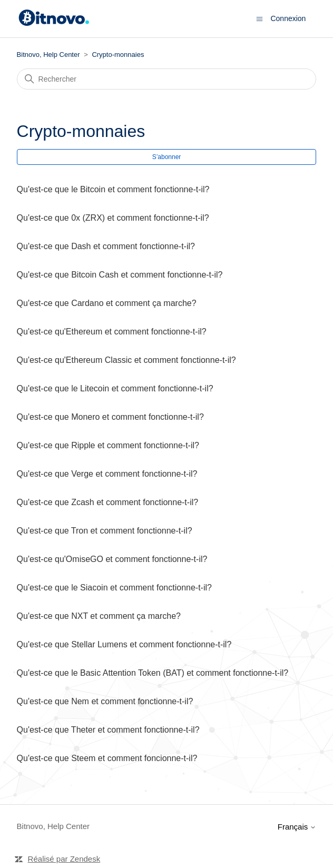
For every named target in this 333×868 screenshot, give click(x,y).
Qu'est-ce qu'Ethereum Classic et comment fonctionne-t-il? (126, 360)
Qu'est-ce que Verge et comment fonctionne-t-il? (107, 474)
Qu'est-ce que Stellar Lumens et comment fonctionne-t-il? (124, 644)
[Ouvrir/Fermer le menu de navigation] (259, 18)
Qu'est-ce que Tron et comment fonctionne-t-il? (105, 531)
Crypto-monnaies (118, 55)
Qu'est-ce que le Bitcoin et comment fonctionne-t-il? (113, 189)
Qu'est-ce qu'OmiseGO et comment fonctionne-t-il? (112, 559)
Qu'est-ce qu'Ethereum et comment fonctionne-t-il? (112, 332)
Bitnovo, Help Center (48, 55)
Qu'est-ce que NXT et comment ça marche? (99, 616)
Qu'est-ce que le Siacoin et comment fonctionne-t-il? (114, 588)
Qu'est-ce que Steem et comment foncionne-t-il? (107, 758)
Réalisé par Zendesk (64, 859)
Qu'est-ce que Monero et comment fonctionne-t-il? (110, 417)
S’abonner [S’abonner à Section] (167, 157)
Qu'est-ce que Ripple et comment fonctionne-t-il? (108, 445)
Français (297, 827)
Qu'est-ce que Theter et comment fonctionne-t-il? (108, 730)
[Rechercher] (167, 79)
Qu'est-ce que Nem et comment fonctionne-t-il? (105, 701)
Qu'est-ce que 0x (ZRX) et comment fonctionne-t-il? (113, 218)
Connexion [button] (288, 18)
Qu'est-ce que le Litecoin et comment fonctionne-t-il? (115, 388)
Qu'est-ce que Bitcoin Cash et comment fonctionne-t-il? (120, 275)
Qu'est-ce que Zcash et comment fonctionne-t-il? (108, 502)
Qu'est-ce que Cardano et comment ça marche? (107, 303)
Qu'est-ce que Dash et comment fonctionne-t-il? (106, 246)
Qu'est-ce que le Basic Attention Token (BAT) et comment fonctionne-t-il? (153, 673)
